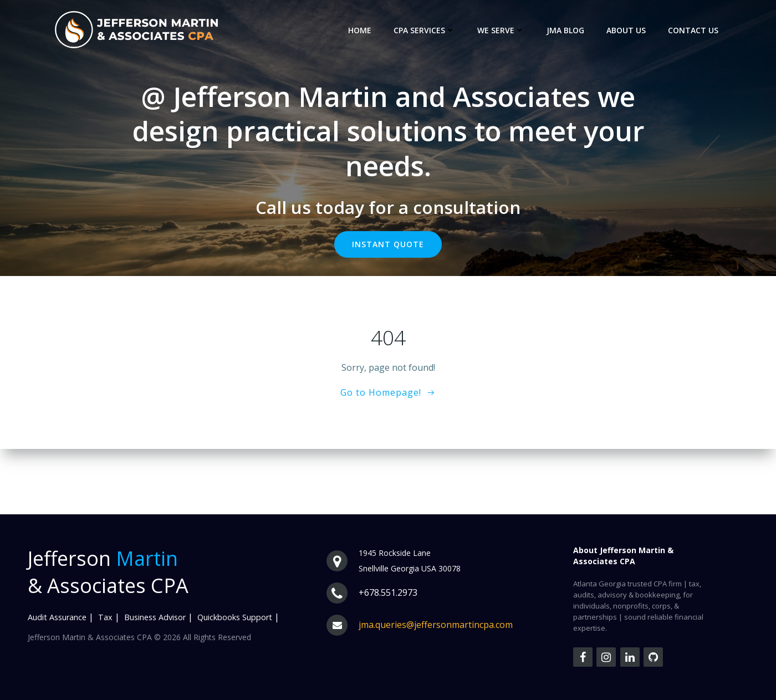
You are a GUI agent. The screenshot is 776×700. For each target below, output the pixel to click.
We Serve (501, 30)
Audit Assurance (57, 617)
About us (626, 30)
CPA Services (424, 30)
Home (360, 30)
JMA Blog (565, 30)
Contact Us (693, 30)
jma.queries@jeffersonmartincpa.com (436, 625)
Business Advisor (155, 617)
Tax (105, 617)
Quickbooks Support (235, 617)
